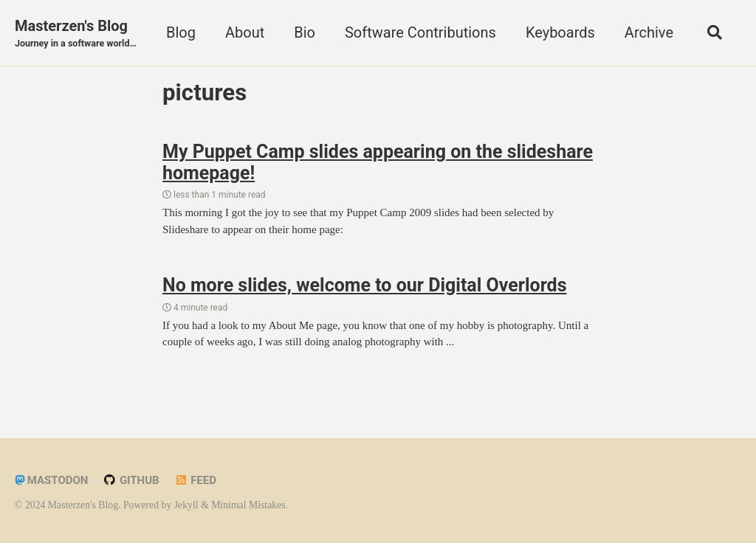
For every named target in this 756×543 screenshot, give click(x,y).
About (245, 32)
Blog (181, 32)
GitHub (131, 480)
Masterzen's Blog (76, 34)
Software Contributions (420, 32)
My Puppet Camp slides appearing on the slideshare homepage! (378, 162)
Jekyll (186, 505)
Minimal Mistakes (248, 505)
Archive (649, 32)
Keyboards (560, 32)
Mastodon (51, 480)
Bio (305, 32)
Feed (195, 480)
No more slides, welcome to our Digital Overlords (365, 285)
